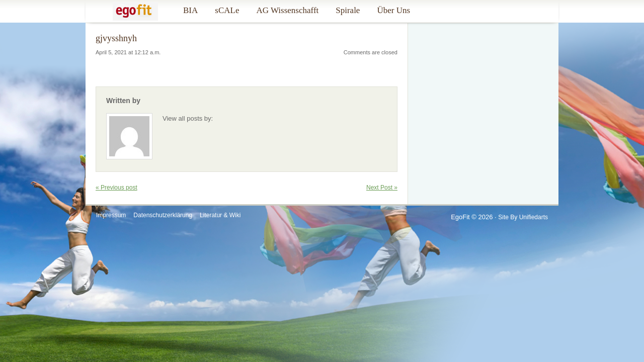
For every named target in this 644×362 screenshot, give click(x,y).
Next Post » (382, 188)
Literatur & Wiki (220, 215)
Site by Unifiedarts (523, 217)
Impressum (111, 215)
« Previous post (116, 188)
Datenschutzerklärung (163, 215)
